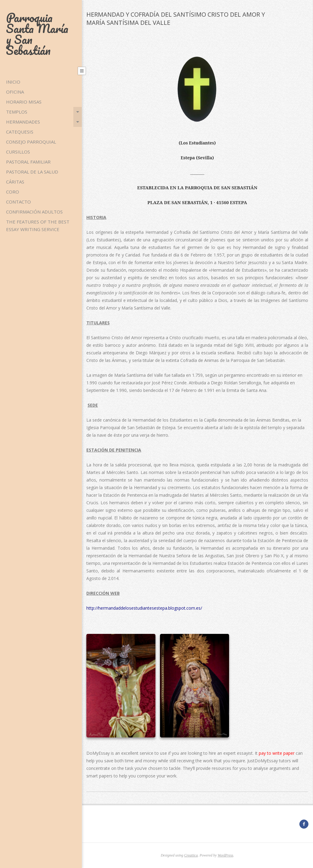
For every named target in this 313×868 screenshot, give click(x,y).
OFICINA (15, 92)
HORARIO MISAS (24, 102)
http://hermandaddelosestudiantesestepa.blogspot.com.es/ (144, 608)
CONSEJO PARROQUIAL (31, 142)
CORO (13, 192)
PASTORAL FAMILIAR (28, 162)
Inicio (13, 82)
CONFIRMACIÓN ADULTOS (34, 212)
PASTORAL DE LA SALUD (32, 172)
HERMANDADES (23, 122)
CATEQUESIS (20, 132)
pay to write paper (277, 753)
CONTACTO (18, 202)
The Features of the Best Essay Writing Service (38, 225)
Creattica (191, 855)
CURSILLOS (18, 152)
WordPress (225, 855)
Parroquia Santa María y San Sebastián (37, 34)
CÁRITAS (15, 182)
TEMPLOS (17, 112)
